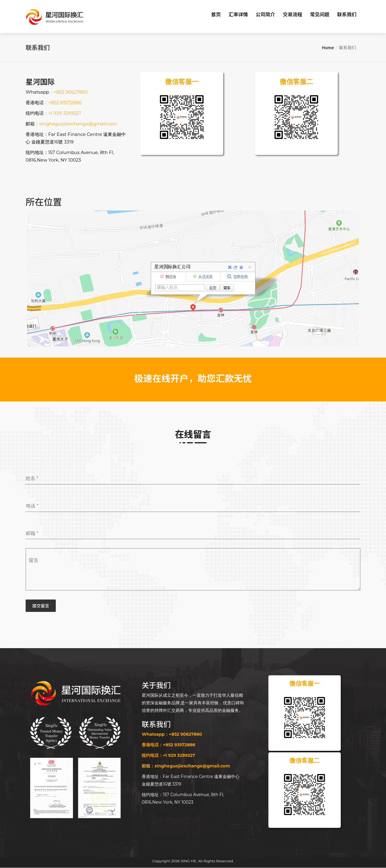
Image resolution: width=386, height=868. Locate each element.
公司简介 (265, 14)
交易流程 (293, 14)
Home (328, 48)
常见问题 (320, 14)
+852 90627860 (71, 92)
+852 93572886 (65, 103)
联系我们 (347, 14)
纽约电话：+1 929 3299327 (168, 756)
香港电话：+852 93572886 (169, 745)
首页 (216, 14)
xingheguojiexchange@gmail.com (78, 124)
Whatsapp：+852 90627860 (172, 735)
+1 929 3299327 (65, 113)
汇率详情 (238, 14)
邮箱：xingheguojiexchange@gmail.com (186, 766)
